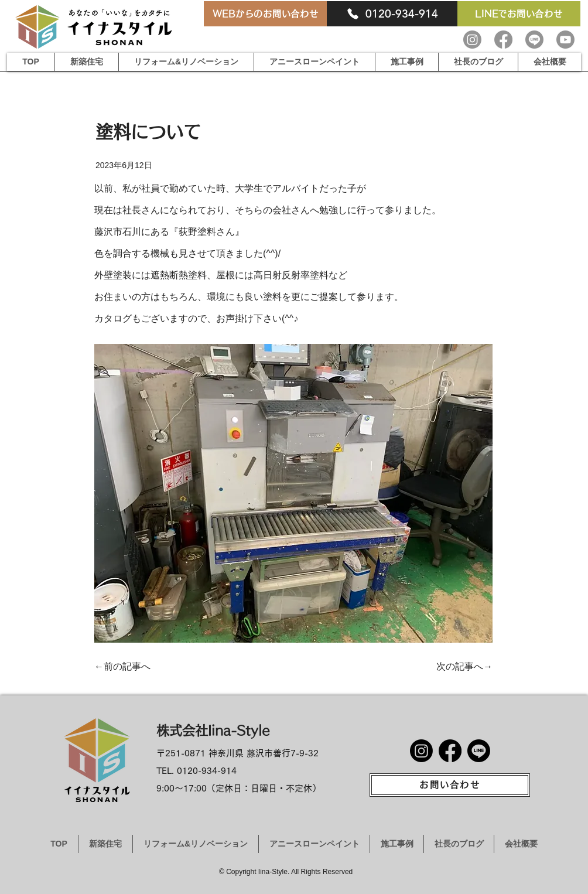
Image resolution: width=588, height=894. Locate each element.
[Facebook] (503, 40)
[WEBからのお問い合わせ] (265, 14)
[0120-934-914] (392, 14)
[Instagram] (472, 40)
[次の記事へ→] (463, 666)
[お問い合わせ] (450, 785)
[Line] (534, 40)
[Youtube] (565, 40)
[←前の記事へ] (127, 666)
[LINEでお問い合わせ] (519, 14)
